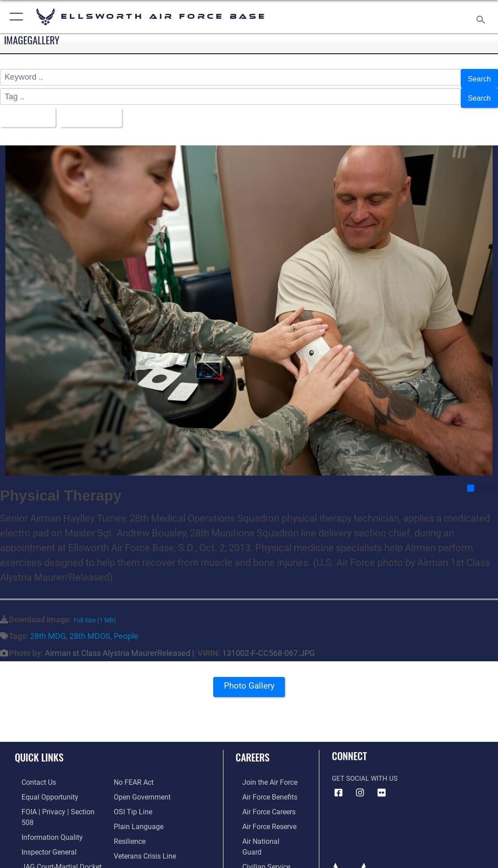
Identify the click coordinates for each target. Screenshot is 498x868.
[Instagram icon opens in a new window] (360, 783)
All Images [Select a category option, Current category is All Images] (28, 110)
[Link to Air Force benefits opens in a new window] (262, 787)
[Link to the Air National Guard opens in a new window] (263, 828)
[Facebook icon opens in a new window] (339, 783)
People (126, 627)
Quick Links (39, 748)
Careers (253, 748)
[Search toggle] (483, 17)
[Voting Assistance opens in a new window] (141, 856)
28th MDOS (90, 627)
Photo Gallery (249, 680)
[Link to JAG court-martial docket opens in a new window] (53, 842)
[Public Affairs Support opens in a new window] (146, 842)
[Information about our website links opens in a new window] (38, 856)
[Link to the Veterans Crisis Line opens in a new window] (144, 828)
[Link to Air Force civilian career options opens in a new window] (258, 842)
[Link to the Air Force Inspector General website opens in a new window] (41, 828)
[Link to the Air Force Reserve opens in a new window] (262, 814)
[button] (15, 17)
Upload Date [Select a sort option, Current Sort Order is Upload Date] (97, 110)
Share (482, 479)
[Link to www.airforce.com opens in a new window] (262, 772)
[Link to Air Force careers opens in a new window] (262, 800)
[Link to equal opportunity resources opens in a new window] (41, 787)
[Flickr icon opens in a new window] (382, 783)
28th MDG (48, 627)
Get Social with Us (365, 770)
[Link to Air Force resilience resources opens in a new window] (129, 814)
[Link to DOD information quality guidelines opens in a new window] (43, 814)
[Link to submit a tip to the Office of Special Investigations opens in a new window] (132, 787)
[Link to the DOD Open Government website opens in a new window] (140, 772)
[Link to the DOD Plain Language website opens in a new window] (136, 800)
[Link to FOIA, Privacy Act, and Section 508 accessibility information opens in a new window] (56, 800)
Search (478, 77)
